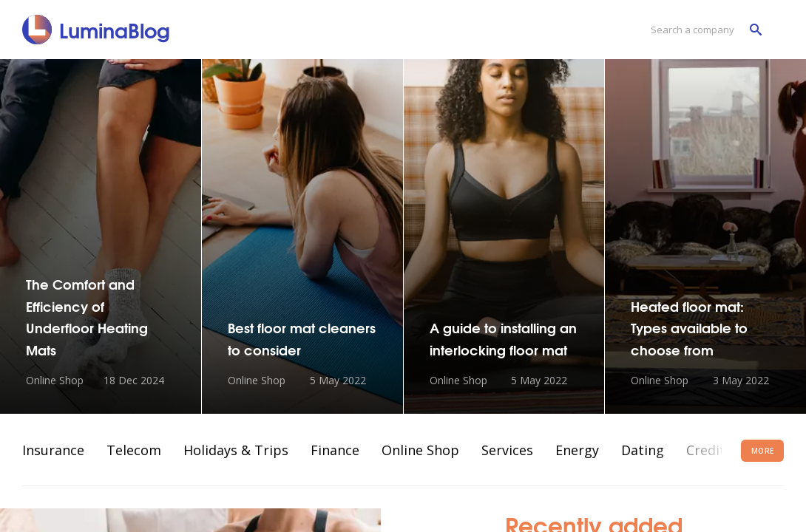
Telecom (134, 450)
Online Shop (420, 450)
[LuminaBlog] (96, 30)
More (763, 451)
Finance (335, 450)
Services (507, 450)
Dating (643, 450)
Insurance (53, 450)
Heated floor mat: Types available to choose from (689, 328)
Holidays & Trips (236, 450)
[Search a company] (702, 30)
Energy (577, 450)
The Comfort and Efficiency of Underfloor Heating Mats (87, 316)
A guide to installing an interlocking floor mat (503, 338)
